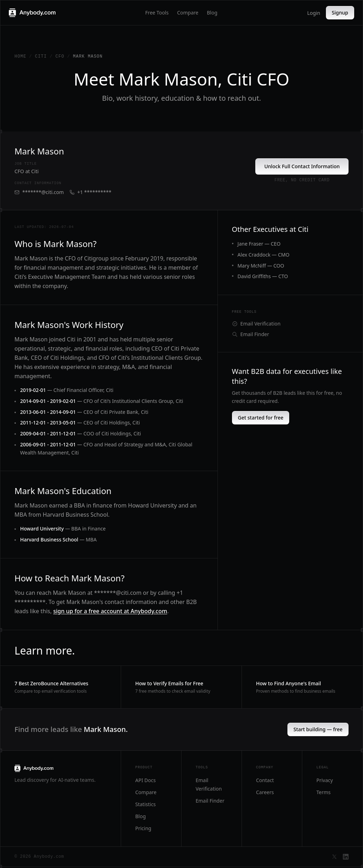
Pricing (143, 828)
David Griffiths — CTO (263, 276)
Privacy (325, 780)
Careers (265, 792)
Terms (323, 792)
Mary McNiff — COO (261, 266)
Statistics (145, 804)
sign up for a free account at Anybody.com (110, 611)
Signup (340, 13)
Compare (188, 13)
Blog (212, 13)
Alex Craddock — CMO (264, 255)
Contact (265, 780)
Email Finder (251, 334)
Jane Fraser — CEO (259, 244)
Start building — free (318, 729)
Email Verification (256, 324)
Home (20, 57)
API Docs (145, 780)
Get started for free (261, 418)
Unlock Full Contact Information (302, 166)
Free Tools (157, 13)
